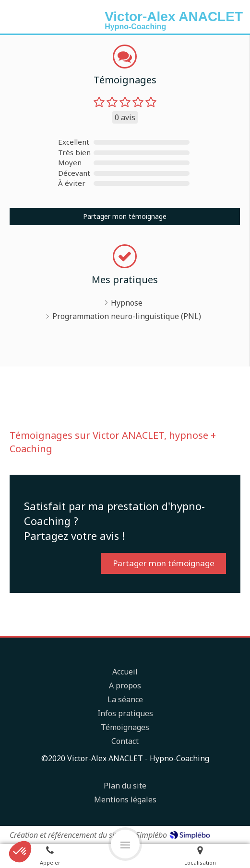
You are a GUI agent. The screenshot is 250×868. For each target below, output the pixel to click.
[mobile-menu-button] (125, 844)
